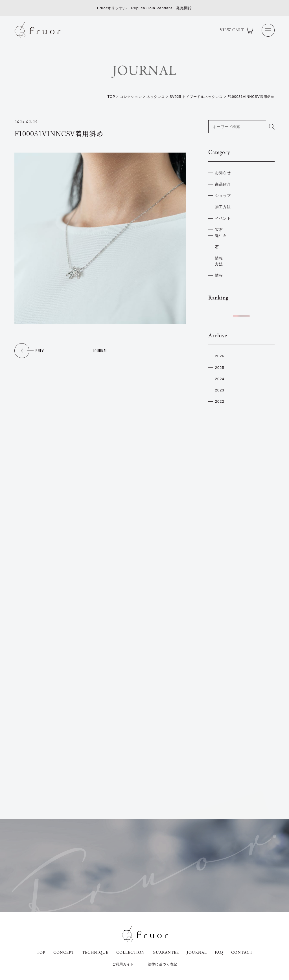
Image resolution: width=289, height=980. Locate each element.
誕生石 (221, 236)
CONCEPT (64, 953)
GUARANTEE (166, 953)
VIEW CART (237, 30)
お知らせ (223, 173)
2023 (220, 390)
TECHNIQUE (95, 953)
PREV (40, 351)
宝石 (219, 230)
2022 (220, 401)
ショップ (223, 196)
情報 (219, 258)
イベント (223, 218)
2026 (220, 356)
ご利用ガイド (123, 964)
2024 (220, 379)
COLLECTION (131, 953)
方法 (219, 264)
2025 (220, 368)
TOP (41, 953)
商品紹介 (223, 184)
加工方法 (223, 207)
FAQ (219, 953)
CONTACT (242, 953)
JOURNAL (100, 351)
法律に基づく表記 (163, 964)
